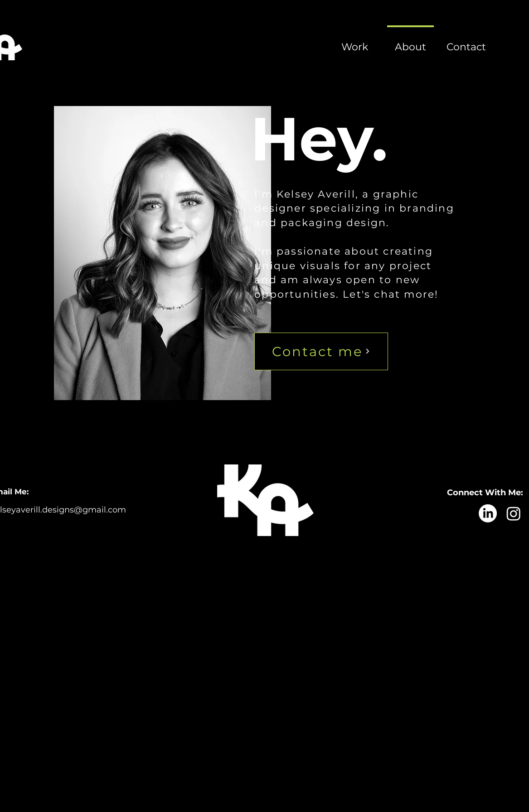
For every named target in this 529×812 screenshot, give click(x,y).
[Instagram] (514, 513)
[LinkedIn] (488, 513)
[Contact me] (321, 351)
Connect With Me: (485, 493)
